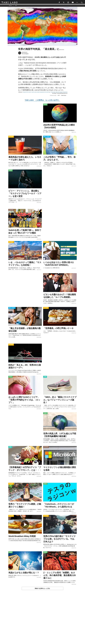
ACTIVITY (11, 137)
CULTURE (11, 210)
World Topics (64, 96)
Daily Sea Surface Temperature (62, 93)
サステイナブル (53, 96)
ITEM (45, 377)
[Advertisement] (42, 621)
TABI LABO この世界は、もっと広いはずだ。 (42, 101)
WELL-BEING (47, 137)
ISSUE (45, 105)
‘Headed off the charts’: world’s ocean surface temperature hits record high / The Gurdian (39, 93)
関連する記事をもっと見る (42, 589)
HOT (59, 96)
